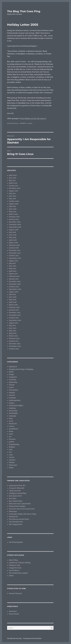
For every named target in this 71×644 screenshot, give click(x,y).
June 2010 (13, 196)
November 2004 (15, 346)
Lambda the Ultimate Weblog (20, 563)
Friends (12, 385)
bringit (12, 374)
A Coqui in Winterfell (17, 488)
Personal (12, 439)
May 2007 (13, 268)
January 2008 (14, 248)
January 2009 (14, 219)
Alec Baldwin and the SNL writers (33, 118)
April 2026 (13, 175)
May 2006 (13, 300)
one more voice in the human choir (22, 509)
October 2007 (14, 256)
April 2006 (13, 302)
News (11, 434)
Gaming (12, 393)
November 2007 (15, 253)
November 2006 (15, 284)
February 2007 (14, 276)
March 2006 (13, 305)
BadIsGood (13, 367)
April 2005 (13, 333)
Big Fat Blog (13, 560)
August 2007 (14, 261)
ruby (11, 449)
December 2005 (15, 313)
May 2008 (13, 237)
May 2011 (12, 180)
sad (10, 452)
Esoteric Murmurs (16, 593)
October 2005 (14, 318)
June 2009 (13, 209)
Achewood (13, 611)
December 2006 (15, 281)
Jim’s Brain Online (16, 501)
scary (11, 455)
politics (12, 442)
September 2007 (15, 258)
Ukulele (12, 462)
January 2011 (14, 186)
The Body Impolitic (16, 542)
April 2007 (13, 271)
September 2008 (15, 227)
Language (13, 416)
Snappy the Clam (15, 568)
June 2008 (13, 235)
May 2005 (13, 331)
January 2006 (14, 310)
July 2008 (12, 232)
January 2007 (14, 279)
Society (12, 457)
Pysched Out (13, 517)
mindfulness (14, 429)
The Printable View (16, 522)
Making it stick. (15, 565)
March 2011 (13, 183)
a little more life (15, 491)
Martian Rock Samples (17, 506)
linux (11, 418)
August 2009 (14, 204)
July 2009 (12, 206)
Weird (11, 468)
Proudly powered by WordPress (32, 638)
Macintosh (13, 424)
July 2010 (12, 193)
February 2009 (14, 217)
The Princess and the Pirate (19, 519)
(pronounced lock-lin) (17, 485)
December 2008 (15, 222)
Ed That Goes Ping (13, 123)
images (12, 403)
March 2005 (13, 336)
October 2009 (14, 201)
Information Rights (16, 405)
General (30, 123)
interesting (13, 411)
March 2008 (13, 243)
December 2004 (15, 344)
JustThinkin (13, 413)
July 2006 (12, 294)
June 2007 (13, 266)
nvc (10, 437)
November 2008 (15, 224)
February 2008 (14, 245)
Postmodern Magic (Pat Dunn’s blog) (23, 514)
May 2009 (13, 212)
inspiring (12, 408)
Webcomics (13, 465)
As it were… (13, 498)
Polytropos (13, 511)
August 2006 (14, 292)
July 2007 (12, 263)
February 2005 (14, 338)
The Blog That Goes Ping (24, 11)
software (12, 460)
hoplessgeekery (15, 400)
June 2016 (13, 178)
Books (11, 372)
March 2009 (13, 214)
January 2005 (14, 341)
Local (11, 421)
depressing (13, 382)
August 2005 (14, 323)
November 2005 (15, 315)
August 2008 (14, 230)
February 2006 (14, 307)
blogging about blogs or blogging (21, 369)
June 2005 (13, 328)
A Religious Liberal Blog (18, 493)
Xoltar (11, 576)
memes (12, 426)
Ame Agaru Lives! (15, 496)
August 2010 (13, 191)
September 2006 (15, 289)
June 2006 (13, 297)
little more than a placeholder (20, 504)
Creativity (13, 380)
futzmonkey (13, 390)
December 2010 (15, 188)
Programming (14, 444)
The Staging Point (16, 524)
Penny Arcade (14, 614)
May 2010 (12, 199)
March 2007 (13, 274)
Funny (11, 387)
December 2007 (15, 250)
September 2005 (15, 320)
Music (11, 431)
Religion (12, 447)
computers (13, 377)
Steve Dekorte (14, 570)
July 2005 (12, 325)
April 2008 (13, 240)
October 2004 (14, 349)
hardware (12, 398)
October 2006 (14, 287)
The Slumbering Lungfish (18, 573)
